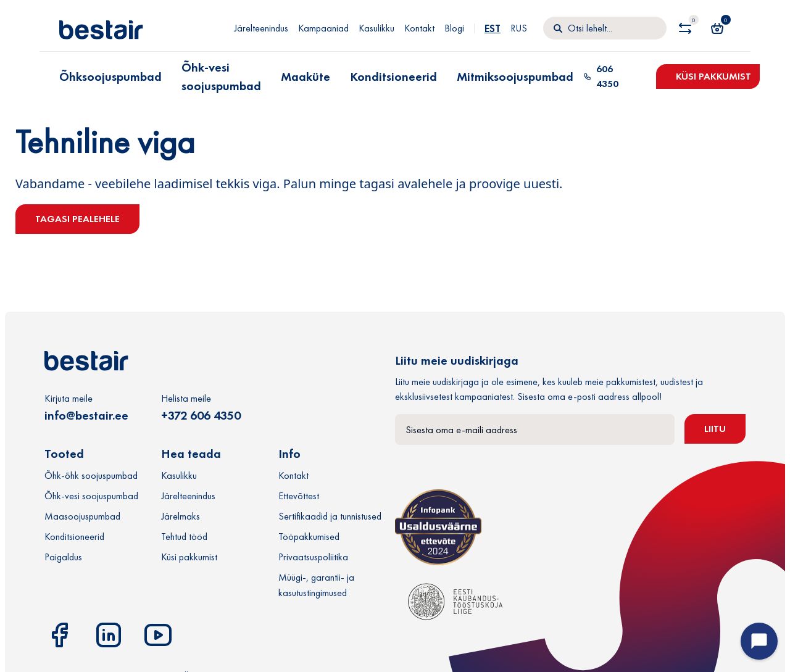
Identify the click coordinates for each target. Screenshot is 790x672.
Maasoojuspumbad (82, 516)
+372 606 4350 (201, 415)
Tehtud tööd (184, 537)
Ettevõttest (299, 496)
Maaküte (306, 77)
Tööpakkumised (309, 537)
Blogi (454, 28)
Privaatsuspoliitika (313, 557)
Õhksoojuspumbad (110, 77)
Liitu (715, 429)
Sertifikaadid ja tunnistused (330, 516)
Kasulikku (376, 28)
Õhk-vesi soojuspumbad (221, 77)
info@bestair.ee (86, 415)
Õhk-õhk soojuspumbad (91, 475)
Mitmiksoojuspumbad (515, 77)
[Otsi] (605, 28)
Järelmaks (181, 516)
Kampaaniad (323, 28)
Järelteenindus (261, 28)
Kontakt (419, 28)
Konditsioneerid (393, 77)
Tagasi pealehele (77, 219)
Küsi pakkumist (713, 76)
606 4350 (601, 76)
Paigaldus (63, 557)
